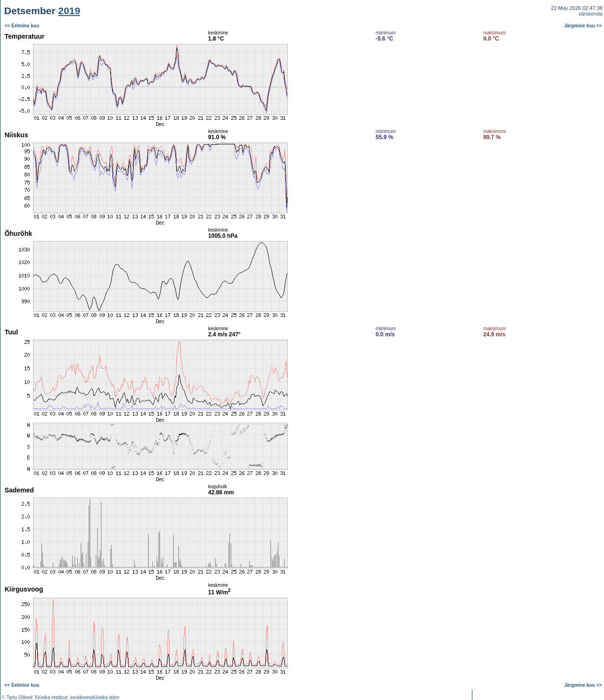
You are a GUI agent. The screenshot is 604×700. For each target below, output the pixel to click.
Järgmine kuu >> (583, 26)
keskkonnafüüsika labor (95, 697)
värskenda (591, 14)
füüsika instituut (51, 697)
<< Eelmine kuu (22, 26)
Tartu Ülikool (20, 697)
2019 (69, 11)
